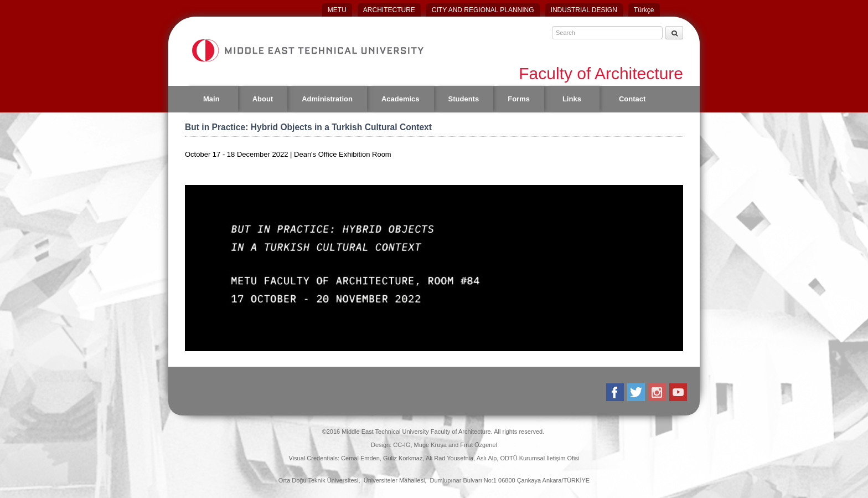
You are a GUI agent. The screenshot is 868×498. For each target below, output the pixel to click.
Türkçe (644, 10)
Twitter (637, 392)
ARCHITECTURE (389, 10)
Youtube (679, 392)
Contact (632, 99)
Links (572, 99)
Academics (401, 99)
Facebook (616, 392)
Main (211, 99)
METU (337, 10)
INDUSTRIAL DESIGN (584, 10)
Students (464, 99)
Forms (519, 99)
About (263, 99)
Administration (327, 99)
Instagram (658, 392)
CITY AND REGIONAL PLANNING (483, 10)
